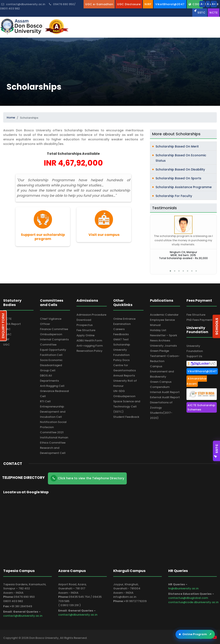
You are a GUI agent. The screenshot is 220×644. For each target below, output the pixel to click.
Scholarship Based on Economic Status (181, 158)
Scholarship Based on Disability (180, 169)
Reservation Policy (89, 351)
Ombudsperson (51, 334)
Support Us (194, 356)
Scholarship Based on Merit (177, 146)
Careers (119, 329)
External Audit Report (165, 397)
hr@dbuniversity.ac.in (183, 588)
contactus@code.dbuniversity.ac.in (193, 602)
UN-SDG (119, 391)
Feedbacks (121, 334)
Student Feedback (126, 417)
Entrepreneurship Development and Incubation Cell (53, 412)
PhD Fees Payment (199, 320)
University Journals (163, 346)
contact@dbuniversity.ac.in (23, 616)
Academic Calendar (164, 315)
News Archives (160, 340)
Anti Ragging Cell (52, 386)
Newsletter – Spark (163, 335)
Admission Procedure (91, 315)
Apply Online (86, 335)
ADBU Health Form (89, 340)
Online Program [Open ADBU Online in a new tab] (195, 634)
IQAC (7, 329)
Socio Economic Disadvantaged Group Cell (51, 365)
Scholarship (122, 345)
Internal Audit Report (165, 392)
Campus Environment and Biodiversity (162, 371)
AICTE (7, 319)
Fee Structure (86, 330)
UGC (7, 345)
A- (202, 4)
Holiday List (158, 330)
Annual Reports (124, 376)
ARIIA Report (12, 324)
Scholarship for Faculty (174, 196)
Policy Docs (121, 360)
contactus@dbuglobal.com (188, 598)
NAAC (7, 334)
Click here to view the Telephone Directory (87, 478)
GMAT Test (121, 339)
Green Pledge (160, 351)
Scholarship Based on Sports (178, 178)
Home (11, 118)
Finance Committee (54, 329)
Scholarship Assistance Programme (184, 187)
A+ (214, 4)
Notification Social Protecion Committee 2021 (53, 427)
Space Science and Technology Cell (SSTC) (127, 407)
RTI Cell (45, 401)
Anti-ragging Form (90, 346)
